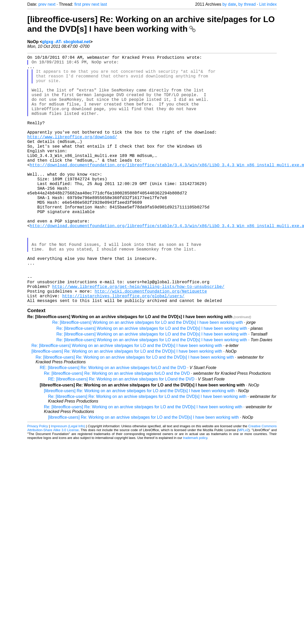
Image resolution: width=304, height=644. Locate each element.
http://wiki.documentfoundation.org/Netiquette (151, 344)
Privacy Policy (38, 481)
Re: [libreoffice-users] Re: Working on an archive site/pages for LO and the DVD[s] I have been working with (135, 412)
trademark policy (195, 493)
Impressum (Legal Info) (68, 481)
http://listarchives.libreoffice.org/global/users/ (123, 350)
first (78, 4)
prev (42, 4)
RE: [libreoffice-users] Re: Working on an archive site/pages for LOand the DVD (121, 434)
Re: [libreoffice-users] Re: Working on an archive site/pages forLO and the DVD (117, 428)
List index (268, 4)
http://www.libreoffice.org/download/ (72, 155)
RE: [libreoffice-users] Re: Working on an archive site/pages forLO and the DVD (113, 423)
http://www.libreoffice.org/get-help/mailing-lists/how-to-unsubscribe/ (138, 338)
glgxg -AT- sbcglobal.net (66, 42)
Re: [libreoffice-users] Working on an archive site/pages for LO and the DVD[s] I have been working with (148, 377)
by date (229, 4)
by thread (247, 4)
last (104, 4)
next (51, 4)
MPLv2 (243, 485)
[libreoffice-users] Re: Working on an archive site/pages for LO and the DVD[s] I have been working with (151, 24)
